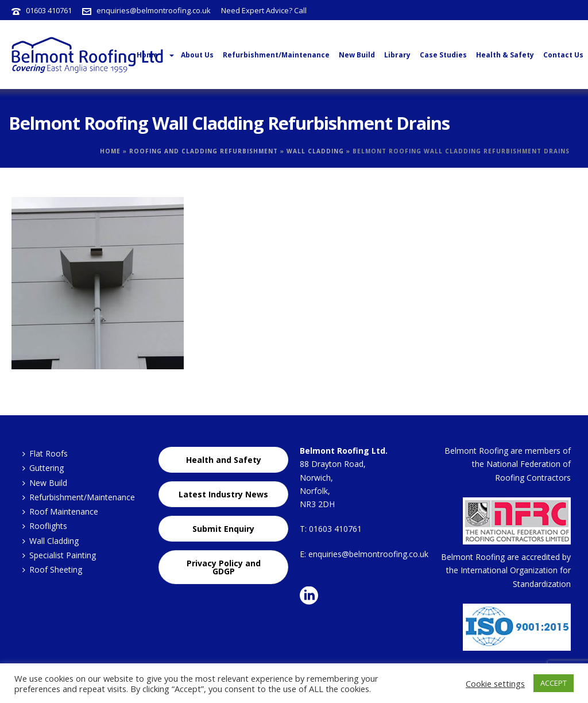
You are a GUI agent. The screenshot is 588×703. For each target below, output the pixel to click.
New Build (357, 55)
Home (110, 151)
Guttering (43, 468)
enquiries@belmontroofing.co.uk (154, 10)
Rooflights (45, 526)
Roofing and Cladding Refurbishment (204, 151)
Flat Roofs (45, 453)
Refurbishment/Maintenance (276, 55)
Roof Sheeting (52, 569)
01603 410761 (49, 10)
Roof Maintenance (60, 511)
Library (397, 55)
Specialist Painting (59, 555)
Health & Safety (505, 55)
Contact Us (563, 55)
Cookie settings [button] (495, 683)
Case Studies (443, 55)
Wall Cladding (315, 151)
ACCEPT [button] (554, 683)
